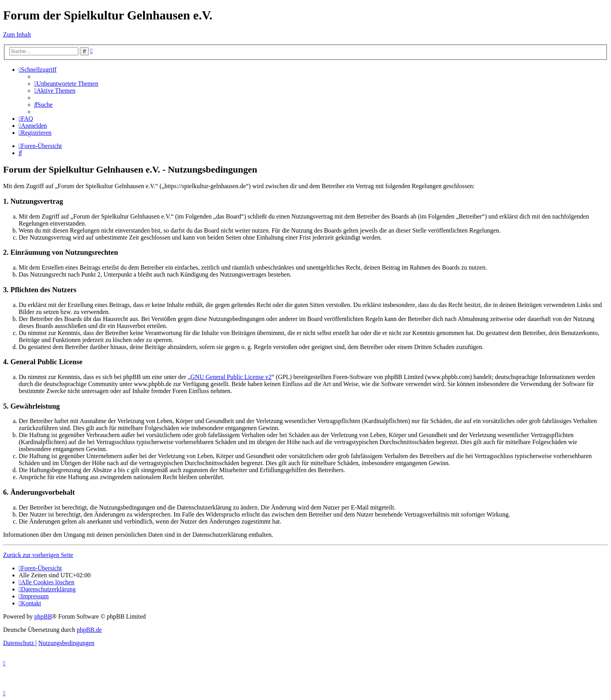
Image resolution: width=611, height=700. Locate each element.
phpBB (43, 616)
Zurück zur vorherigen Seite (38, 555)
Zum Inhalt (17, 34)
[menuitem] (66, 84)
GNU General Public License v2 (231, 377)
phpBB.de (89, 630)
